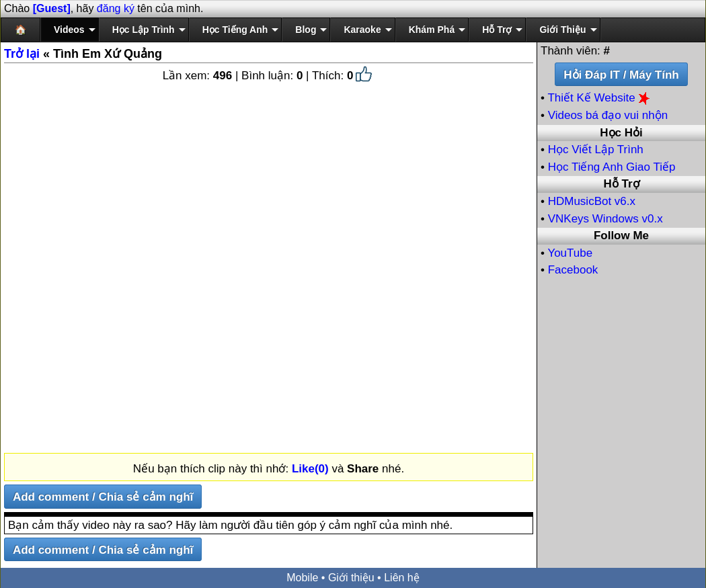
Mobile (302, 578)
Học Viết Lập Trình (596, 150)
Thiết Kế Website (600, 98)
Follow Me (621, 236)
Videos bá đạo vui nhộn (608, 115)
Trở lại (22, 54)
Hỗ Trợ (497, 30)
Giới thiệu (351, 578)
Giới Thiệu (562, 30)
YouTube (570, 253)
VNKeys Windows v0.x (605, 219)
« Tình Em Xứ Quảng (83, 54)
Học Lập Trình (144, 30)
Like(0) (310, 469)
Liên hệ (402, 578)
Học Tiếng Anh (235, 30)
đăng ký (116, 8)
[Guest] (52, 8)
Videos (69, 30)
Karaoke (362, 30)
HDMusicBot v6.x (592, 201)
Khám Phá (432, 30)
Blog (306, 30)
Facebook (573, 270)
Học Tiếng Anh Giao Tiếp (612, 167)
